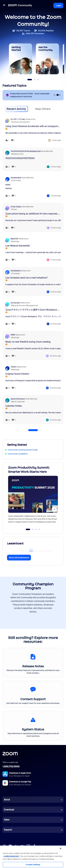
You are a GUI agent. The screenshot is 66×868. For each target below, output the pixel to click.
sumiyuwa (15, 303)
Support (8, 830)
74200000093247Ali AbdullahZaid (26, 151)
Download (9, 810)
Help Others (43, 109)
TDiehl (13, 367)
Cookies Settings (33, 865)
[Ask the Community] (47, 59)
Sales (7, 820)
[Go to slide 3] (36, 529)
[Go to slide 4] (40, 529)
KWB (13, 335)
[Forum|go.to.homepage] (20, 5)
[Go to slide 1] (28, 529)
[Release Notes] (33, 663)
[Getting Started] (20, 59)
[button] (4, 5)
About (7, 800)
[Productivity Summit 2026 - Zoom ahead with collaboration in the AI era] (33, 95)
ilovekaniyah (16, 178)
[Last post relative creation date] (56, 140)
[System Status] (33, 726)
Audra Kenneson (18, 399)
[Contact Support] (33, 694)
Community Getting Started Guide (23, 450)
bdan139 (14, 239)
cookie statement (11, 856)
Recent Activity (16, 109)
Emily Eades (16, 207)
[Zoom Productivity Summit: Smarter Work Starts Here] (33, 495)
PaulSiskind (16, 271)
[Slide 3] (38, 80)
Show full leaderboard (19, 558)
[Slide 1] (30, 80)
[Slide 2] (35, 80)
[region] (33, 857)
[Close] (61, 848)
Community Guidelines (18, 454)
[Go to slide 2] (33, 529)
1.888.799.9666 (11, 767)
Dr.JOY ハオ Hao (18, 119)
